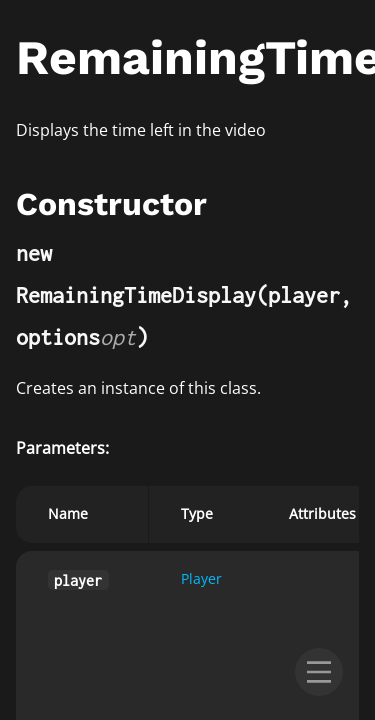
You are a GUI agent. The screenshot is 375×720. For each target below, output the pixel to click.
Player (201, 578)
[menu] (319, 672)
